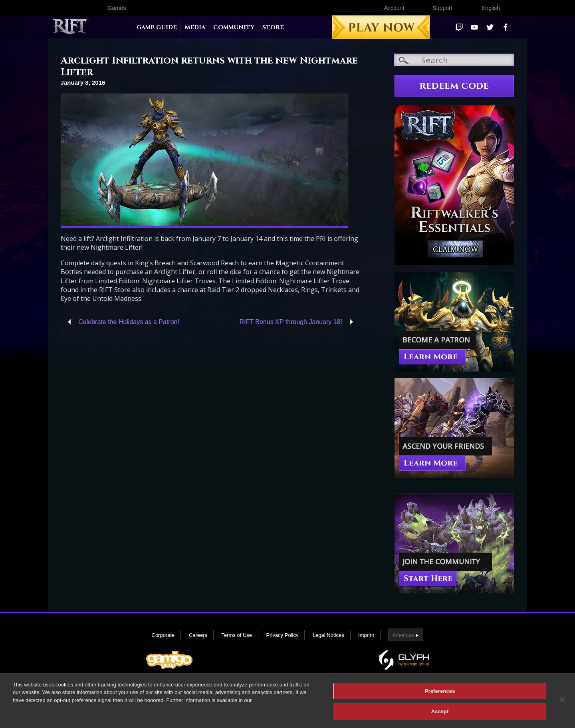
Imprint (366, 635)
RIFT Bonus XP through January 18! (291, 322)
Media (195, 27)
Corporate (163, 635)
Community (234, 27)
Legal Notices (328, 635)
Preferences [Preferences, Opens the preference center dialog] (440, 695)
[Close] (562, 703)
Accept (440, 715)
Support (442, 8)
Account (394, 8)
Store (273, 27)
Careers (198, 635)
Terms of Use (237, 635)
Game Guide (157, 27)
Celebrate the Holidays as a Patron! (129, 322)
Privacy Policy (283, 635)
